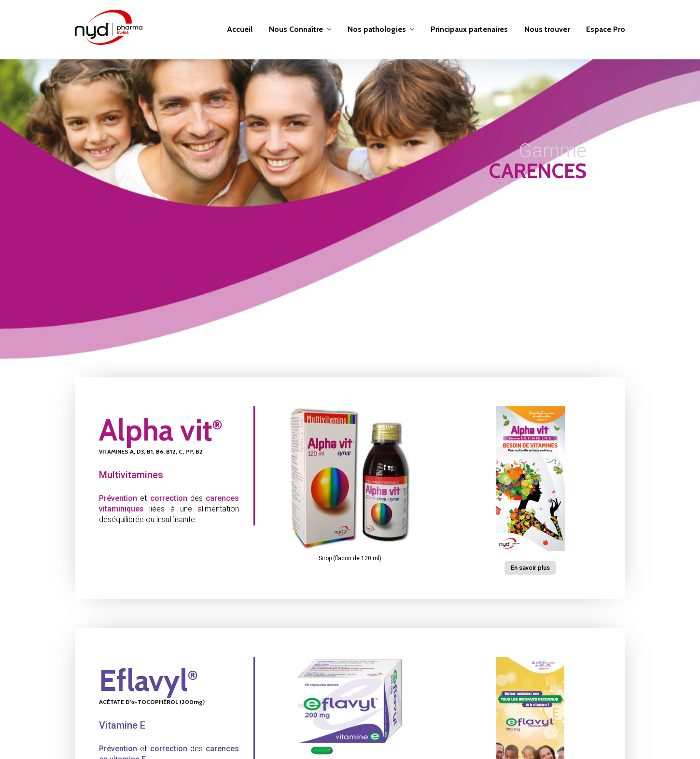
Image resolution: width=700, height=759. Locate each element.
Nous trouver (547, 29)
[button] (530, 568)
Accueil (240, 29)
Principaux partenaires (469, 29)
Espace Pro (606, 29)
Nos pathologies (377, 29)
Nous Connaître (296, 29)
